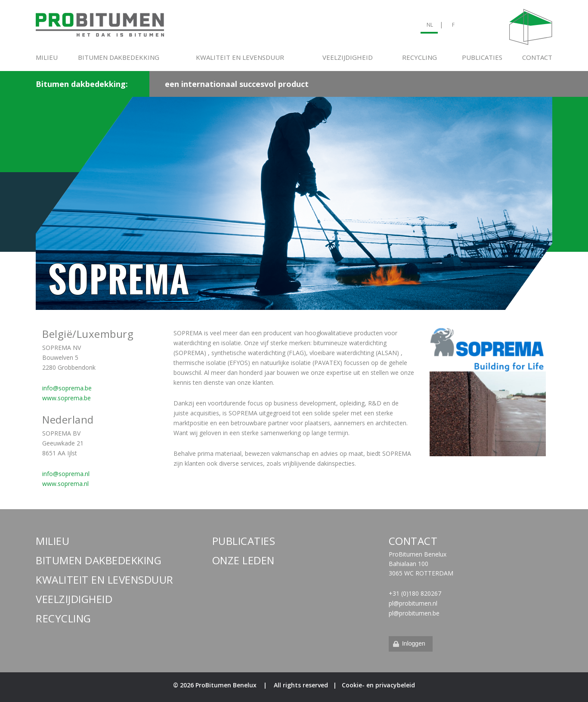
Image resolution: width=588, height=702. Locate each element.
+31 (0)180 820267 (415, 593)
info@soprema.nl (66, 474)
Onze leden (243, 560)
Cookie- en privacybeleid (378, 685)
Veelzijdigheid (348, 57)
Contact (537, 57)
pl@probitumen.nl (413, 603)
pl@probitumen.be (414, 613)
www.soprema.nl (65, 484)
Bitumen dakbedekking (119, 57)
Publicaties (482, 57)
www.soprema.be (67, 398)
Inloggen (409, 643)
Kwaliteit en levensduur (240, 57)
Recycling (419, 57)
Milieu (47, 57)
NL (430, 25)
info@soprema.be (67, 388)
